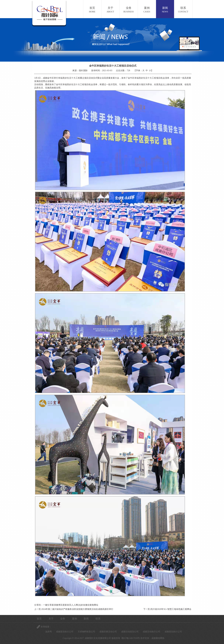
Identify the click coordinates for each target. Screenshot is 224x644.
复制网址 (94, 605)
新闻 (165, 10)
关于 (110, 10)
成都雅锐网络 (158, 638)
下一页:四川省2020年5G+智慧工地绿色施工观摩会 (167, 609)
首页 (92, 10)
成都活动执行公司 (152, 632)
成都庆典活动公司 (108, 632)
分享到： (39, 605)
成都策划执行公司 (65, 632)
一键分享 (47, 605)
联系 (183, 10)
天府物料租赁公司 (86, 632)
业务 (129, 10)
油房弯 (49, 632)
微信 (87, 605)
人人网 (75, 605)
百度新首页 (66, 605)
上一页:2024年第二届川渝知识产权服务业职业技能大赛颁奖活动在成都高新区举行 (74, 609)
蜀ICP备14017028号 (131, 638)
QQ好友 (82, 605)
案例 (147, 10)
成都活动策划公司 (130, 632)
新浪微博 (56, 605)
